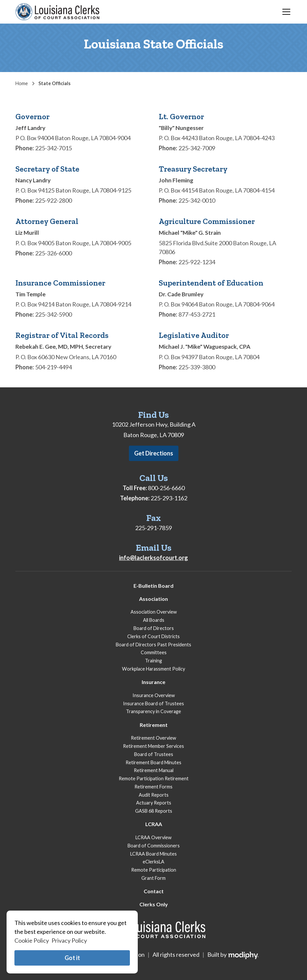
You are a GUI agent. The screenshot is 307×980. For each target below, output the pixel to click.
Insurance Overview (154, 695)
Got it (72, 958)
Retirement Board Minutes (153, 762)
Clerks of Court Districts (153, 636)
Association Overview (154, 612)
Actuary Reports (154, 803)
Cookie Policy (32, 940)
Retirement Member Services (153, 746)
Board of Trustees (154, 754)
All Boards (154, 620)
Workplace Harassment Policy (153, 669)
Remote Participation (154, 870)
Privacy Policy (69, 940)
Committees (154, 652)
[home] (57, 12)
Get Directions (154, 453)
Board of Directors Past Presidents (153, 645)
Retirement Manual (154, 770)
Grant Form (153, 878)
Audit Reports (154, 795)
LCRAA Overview (153, 837)
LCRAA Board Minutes (153, 854)
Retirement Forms (153, 787)
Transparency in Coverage (153, 711)
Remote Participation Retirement (154, 778)
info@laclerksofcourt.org (153, 558)
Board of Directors (154, 628)
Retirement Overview (153, 738)
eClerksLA (153, 862)
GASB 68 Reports (154, 811)
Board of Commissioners (154, 846)
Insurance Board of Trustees (153, 703)
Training (153, 661)
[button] (285, 12)
